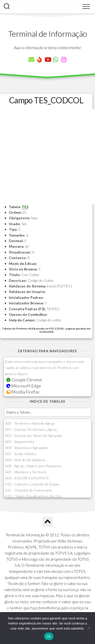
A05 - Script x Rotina (21, 454)
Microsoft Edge (24, 386)
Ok (49, 637)
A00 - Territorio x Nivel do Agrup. (30, 423)
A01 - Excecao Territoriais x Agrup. (31, 429)
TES (25, 207)
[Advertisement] (48, 157)
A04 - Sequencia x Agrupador (27, 448)
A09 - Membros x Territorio (26, 472)
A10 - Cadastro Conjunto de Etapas (32, 484)
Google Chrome (24, 380)
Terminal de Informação (48, 34)
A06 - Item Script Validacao (25, 460)
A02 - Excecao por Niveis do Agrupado (34, 435)
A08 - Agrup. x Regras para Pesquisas (33, 466)
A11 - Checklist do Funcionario (29, 490)
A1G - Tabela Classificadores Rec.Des (34, 496)
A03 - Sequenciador (20, 442)
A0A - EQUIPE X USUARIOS (27, 478)
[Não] (89, 628)
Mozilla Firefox (23, 392)
